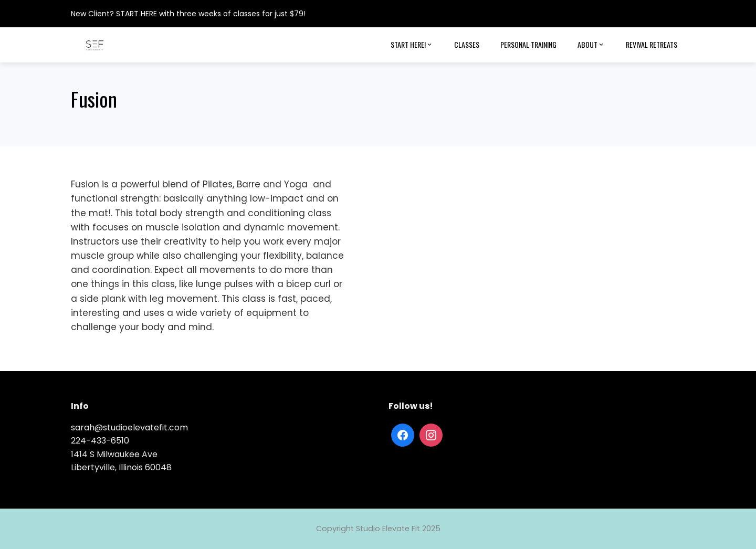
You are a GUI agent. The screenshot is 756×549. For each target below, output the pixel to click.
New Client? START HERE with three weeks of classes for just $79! (188, 14)
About (591, 45)
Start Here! (412, 45)
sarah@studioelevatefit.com (129, 427)
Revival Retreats (652, 44)
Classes (467, 44)
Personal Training (528, 44)
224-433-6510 (100, 441)
